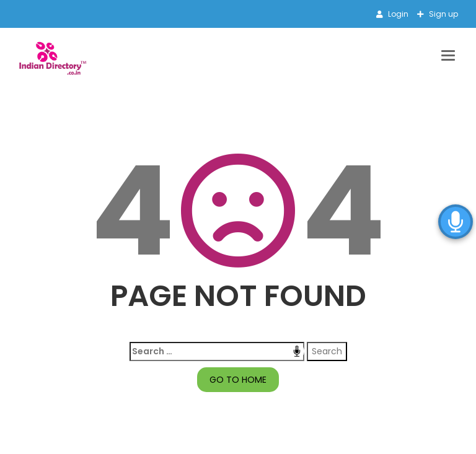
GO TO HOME (238, 380)
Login (397, 14)
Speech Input (297, 351)
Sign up (443, 14)
